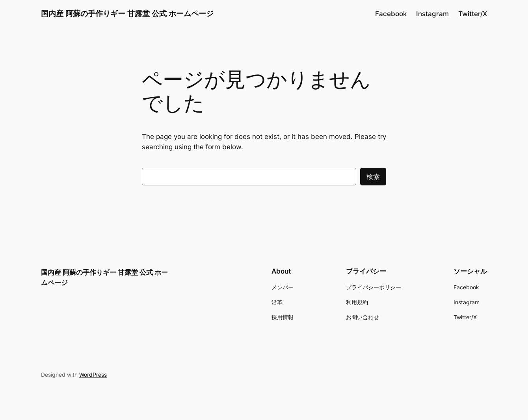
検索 (373, 177)
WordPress (93, 375)
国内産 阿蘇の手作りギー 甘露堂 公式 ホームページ (127, 13)
